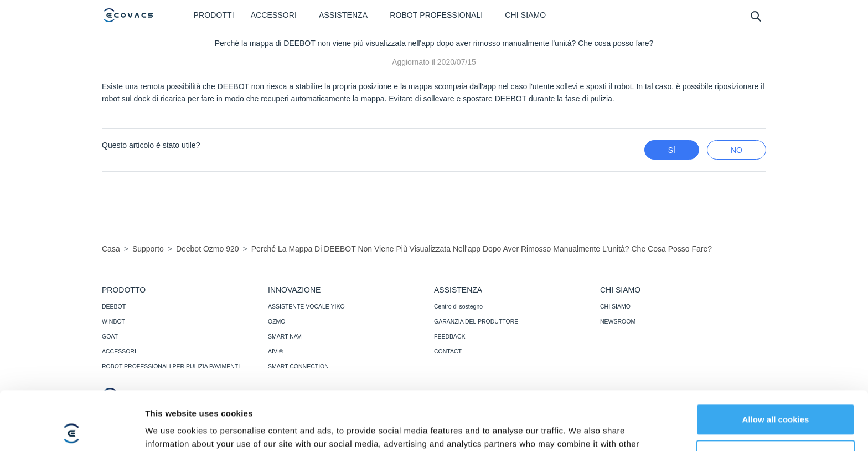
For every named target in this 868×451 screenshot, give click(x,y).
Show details (171, 429)
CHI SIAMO (615, 306)
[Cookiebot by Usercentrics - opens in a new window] (72, 429)
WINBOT (113, 321)
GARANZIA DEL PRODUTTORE (476, 321)
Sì (672, 150)
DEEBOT (114, 306)
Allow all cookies (776, 361)
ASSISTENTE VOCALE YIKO (306, 306)
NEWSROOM (618, 321)
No (737, 150)
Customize (776, 397)
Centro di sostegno (458, 306)
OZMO (277, 321)
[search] (755, 16)
